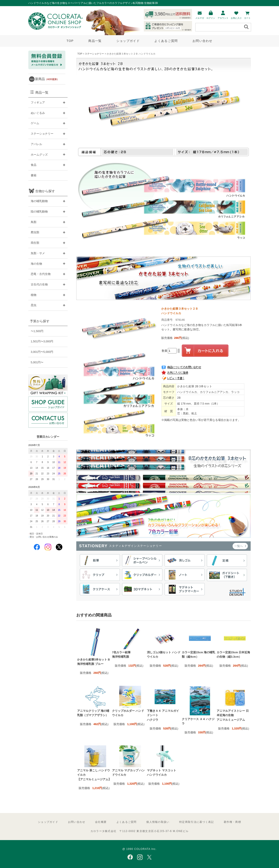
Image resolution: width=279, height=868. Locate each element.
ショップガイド (128, 41)
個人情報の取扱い (158, 822)
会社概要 (101, 822)
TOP (70, 41)
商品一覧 (95, 41)
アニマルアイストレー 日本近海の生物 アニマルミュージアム (233, 715)
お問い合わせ (202, 41)
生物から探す (45, 191)
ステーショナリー (94, 54)
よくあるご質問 (166, 41)
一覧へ (240, 546)
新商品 (47, 79)
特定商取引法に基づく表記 (196, 822)
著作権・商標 (232, 822)
